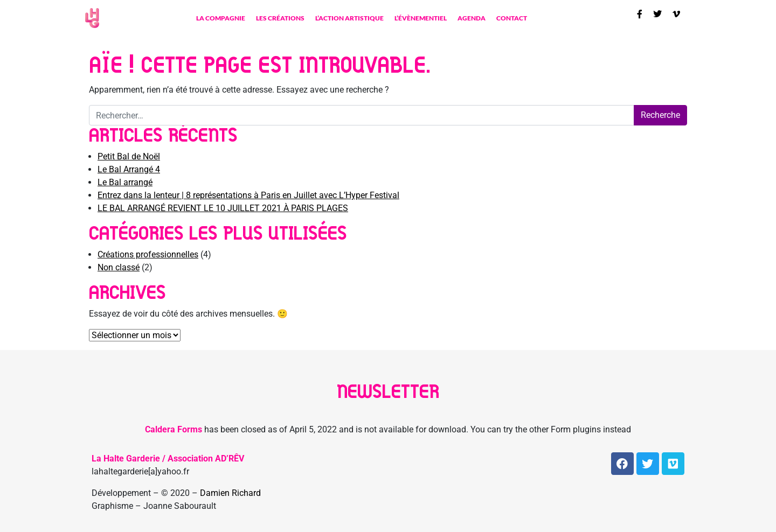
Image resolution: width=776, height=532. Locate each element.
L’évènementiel (421, 18)
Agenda (472, 18)
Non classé (119, 267)
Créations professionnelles (148, 254)
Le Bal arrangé (125, 182)
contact (512, 18)
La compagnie (221, 18)
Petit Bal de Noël (129, 156)
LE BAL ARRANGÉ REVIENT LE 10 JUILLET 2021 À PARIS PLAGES (223, 208)
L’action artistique (349, 18)
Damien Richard (230, 493)
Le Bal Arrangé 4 (129, 169)
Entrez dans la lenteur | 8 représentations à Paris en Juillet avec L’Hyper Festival (248, 195)
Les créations (280, 18)
